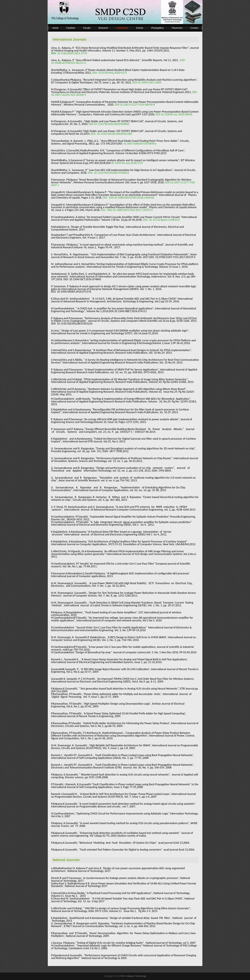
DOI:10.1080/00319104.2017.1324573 (130, 210)
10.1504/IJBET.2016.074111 (130, 311)
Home (55, 28)
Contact (194, 28)
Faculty (87, 28)
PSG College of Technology (134, 976)
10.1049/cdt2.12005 (150, 82)
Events (140, 28)
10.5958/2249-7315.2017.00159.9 (175, 257)
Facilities (71, 28)
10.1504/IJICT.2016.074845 (85, 279)
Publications (122, 28)
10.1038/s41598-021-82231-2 (69, 63)
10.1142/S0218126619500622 (111, 173)
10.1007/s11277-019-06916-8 (137, 105)
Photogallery (158, 28)
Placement (177, 28)
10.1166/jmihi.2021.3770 (72, 53)
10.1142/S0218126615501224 (75, 324)
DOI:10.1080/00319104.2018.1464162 (132, 198)
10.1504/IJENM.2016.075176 (74, 292)
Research (103, 28)
